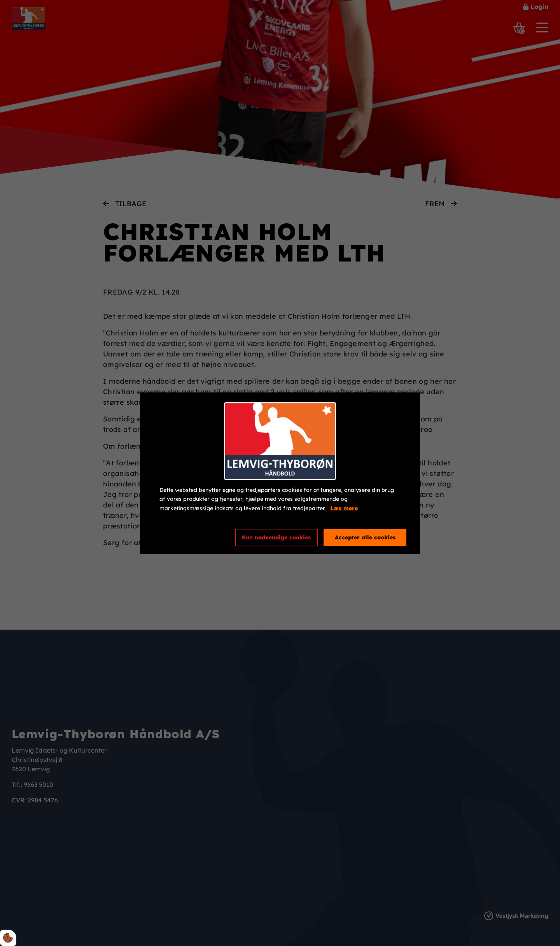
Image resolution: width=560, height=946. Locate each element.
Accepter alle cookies (365, 537)
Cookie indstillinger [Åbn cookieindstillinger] (187, 537)
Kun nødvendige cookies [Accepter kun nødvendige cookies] (276, 537)
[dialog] (280, 473)
